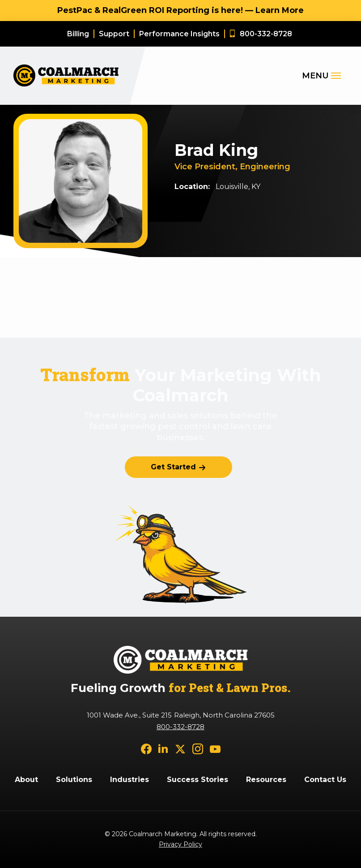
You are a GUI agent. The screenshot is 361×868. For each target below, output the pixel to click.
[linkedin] (163, 749)
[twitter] (180, 749)
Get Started (173, 467)
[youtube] (215, 749)
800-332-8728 (180, 727)
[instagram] (198, 749)
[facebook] (146, 749)
